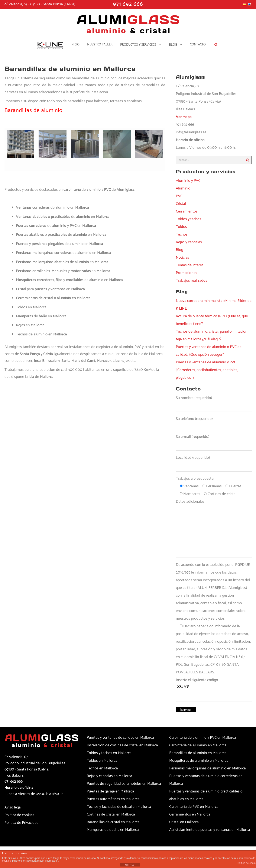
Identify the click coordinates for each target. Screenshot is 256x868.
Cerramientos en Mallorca (190, 814)
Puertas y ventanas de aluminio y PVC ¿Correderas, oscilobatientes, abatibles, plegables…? (207, 370)
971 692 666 (14, 782)
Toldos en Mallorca (102, 761)
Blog (179, 250)
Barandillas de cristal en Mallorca (113, 822)
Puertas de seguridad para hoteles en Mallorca (124, 784)
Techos (182, 234)
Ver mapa (184, 117)
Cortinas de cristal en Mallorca (111, 814)
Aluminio (183, 188)
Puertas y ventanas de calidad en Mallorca (120, 738)
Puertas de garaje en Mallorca (110, 791)
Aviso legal (13, 807)
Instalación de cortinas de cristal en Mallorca (122, 745)
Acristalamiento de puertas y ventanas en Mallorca (210, 830)
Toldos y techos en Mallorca (109, 753)
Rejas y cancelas (189, 242)
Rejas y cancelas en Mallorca (109, 776)
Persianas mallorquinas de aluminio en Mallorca (208, 768)
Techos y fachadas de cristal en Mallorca (119, 807)
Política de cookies (19, 815)
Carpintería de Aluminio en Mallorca (198, 745)
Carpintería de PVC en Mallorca (194, 807)
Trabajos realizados (192, 281)
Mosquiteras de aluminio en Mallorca (199, 761)
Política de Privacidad (22, 823)
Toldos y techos (189, 219)
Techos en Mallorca (102, 768)
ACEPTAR (130, 865)
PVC (179, 196)
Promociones (187, 273)
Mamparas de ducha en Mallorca (113, 830)
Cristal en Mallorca (184, 822)
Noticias (182, 258)
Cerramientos (187, 211)
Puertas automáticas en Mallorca (113, 799)
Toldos (181, 227)
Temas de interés (190, 265)
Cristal (181, 204)
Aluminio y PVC (188, 181)
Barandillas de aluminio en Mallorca (198, 753)
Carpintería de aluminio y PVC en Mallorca (203, 738)
